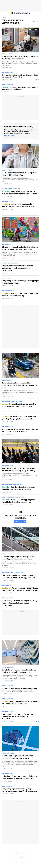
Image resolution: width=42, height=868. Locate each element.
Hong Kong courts (7, 73)
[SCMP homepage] (20, 13)
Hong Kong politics (8, 278)
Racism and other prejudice (10, 414)
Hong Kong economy (8, 291)
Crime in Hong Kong (7, 667)
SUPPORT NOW (20, 522)
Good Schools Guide (8, 753)
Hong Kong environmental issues (12, 401)
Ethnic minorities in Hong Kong (11, 189)
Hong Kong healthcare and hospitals (13, 497)
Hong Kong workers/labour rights (12, 484)
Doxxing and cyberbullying (10, 263)
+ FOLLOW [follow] (35, 22)
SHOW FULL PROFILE (10, 136)
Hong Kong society (7, 54)
